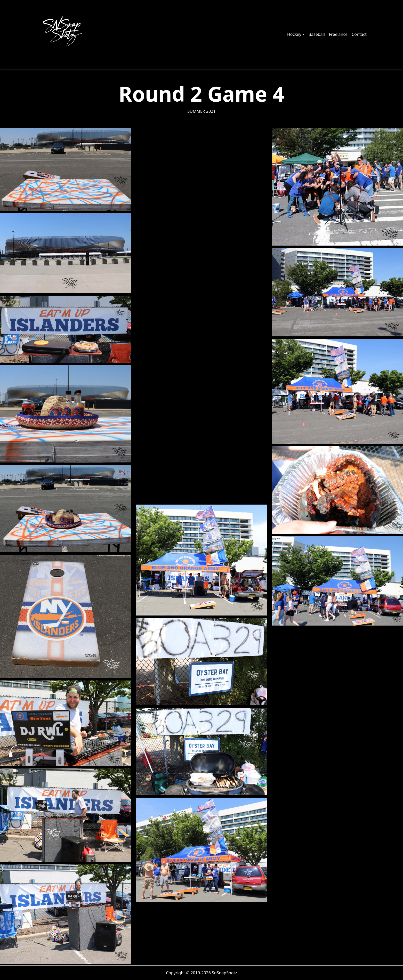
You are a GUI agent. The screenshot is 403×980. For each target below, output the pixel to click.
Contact (359, 34)
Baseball (317, 34)
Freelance (338, 34)
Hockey (294, 34)
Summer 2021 (201, 111)
